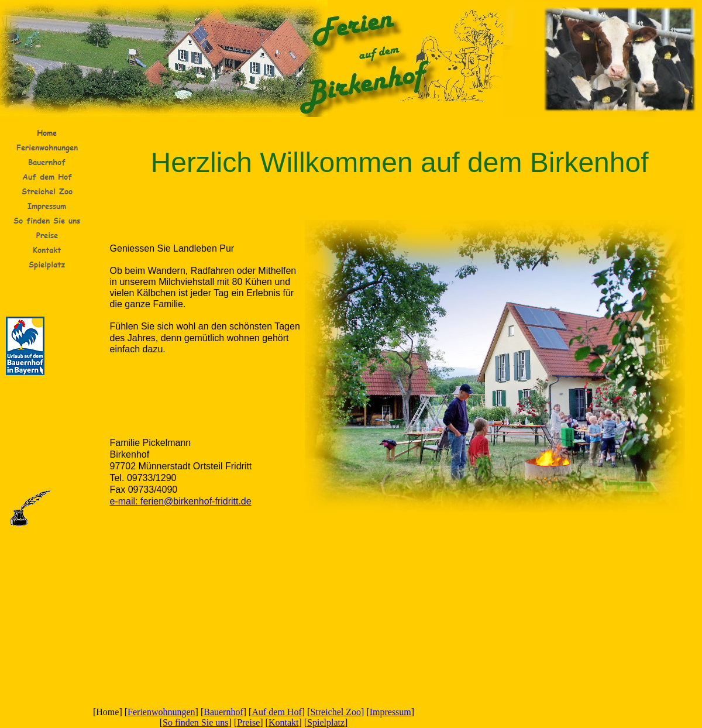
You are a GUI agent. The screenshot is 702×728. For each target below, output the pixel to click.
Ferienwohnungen (161, 712)
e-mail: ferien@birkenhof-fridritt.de (181, 501)
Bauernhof (223, 712)
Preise (248, 722)
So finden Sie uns (195, 722)
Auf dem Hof (276, 712)
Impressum (390, 712)
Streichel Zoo (335, 712)
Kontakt (284, 722)
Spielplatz (326, 722)
